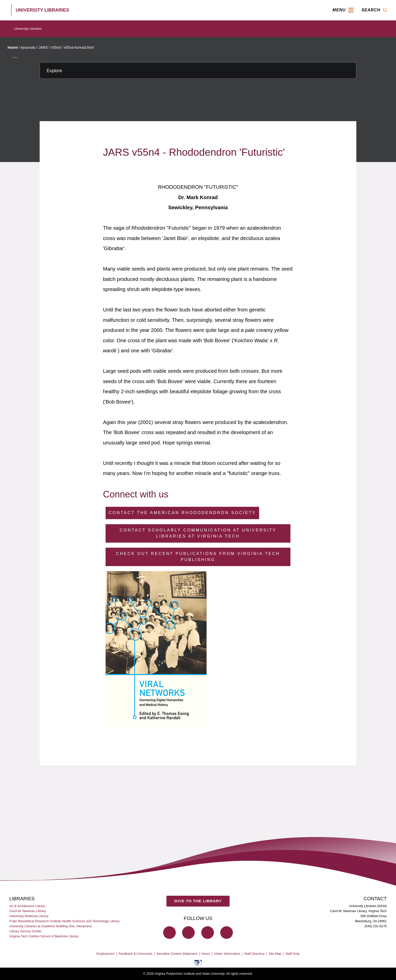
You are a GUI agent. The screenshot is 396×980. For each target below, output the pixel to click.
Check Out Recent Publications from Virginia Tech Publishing (198, 557)
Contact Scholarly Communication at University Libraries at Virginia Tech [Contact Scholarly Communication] (198, 533)
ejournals (28, 47)
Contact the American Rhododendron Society (182, 513)
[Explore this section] (198, 71)
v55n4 (56, 47)
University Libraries (28, 29)
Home (13, 47)
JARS (43, 47)
